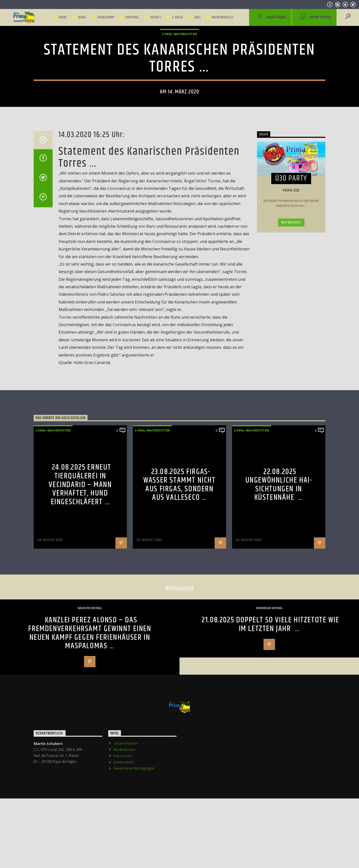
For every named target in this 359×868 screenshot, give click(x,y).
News (82, 17)
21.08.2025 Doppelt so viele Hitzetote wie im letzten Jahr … (270, 821)
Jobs (197, 17)
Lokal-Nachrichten (179, 124)
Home (63, 17)
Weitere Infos (291, 419)
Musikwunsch (223, 17)
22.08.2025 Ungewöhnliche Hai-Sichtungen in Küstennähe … (279, 681)
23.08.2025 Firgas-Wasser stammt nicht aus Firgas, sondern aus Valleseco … (179, 681)
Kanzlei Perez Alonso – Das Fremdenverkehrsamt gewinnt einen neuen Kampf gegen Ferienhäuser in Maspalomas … (90, 830)
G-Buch (178, 17)
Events (156, 17)
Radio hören (272, 18)
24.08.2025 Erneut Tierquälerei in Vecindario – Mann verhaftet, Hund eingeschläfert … (80, 681)
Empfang (132, 17)
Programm (106, 17)
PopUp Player (316, 18)
